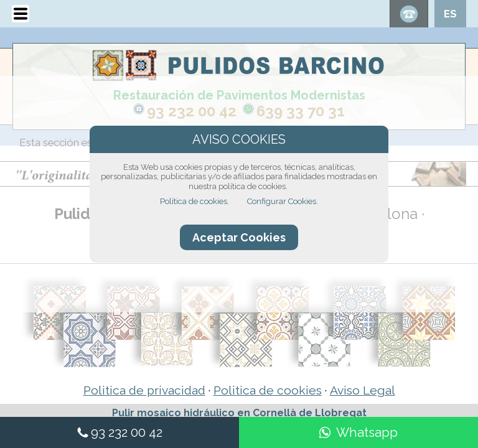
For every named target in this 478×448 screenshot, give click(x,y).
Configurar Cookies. (283, 201)
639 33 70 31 (301, 111)
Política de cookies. (194, 201)
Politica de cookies (268, 390)
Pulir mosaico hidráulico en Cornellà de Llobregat (239, 413)
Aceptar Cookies (239, 237)
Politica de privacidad (144, 390)
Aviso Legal (363, 390)
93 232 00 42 (192, 111)
